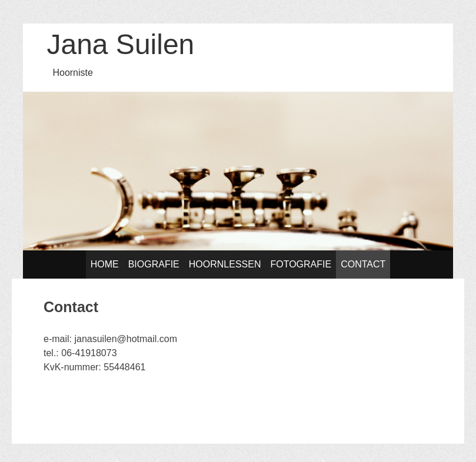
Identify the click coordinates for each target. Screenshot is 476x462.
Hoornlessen (225, 264)
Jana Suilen (120, 44)
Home (105, 264)
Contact (363, 264)
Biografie (154, 264)
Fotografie (301, 264)
